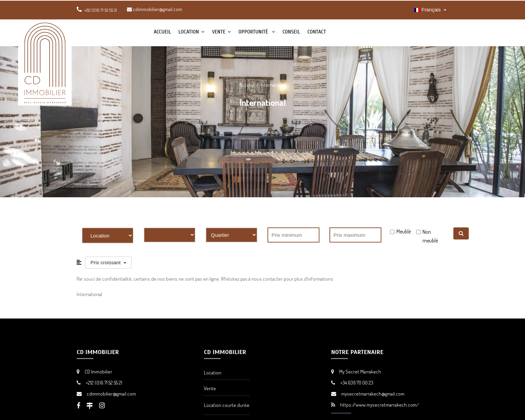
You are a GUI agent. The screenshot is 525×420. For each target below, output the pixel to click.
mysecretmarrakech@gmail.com (373, 394)
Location (189, 32)
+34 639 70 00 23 (357, 383)
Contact (317, 32)
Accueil (162, 32)
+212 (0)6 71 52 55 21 (104, 383)
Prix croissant (106, 262)
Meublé (404, 231)
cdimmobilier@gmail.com (155, 9)
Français (428, 10)
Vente (219, 32)
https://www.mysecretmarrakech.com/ (380, 405)
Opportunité (254, 32)
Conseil (291, 32)
